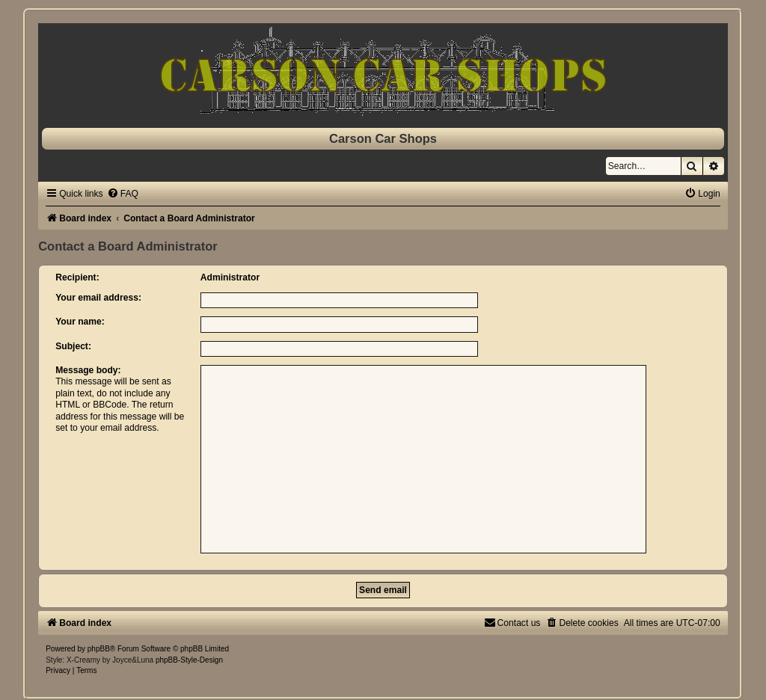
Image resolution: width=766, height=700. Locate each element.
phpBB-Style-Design (189, 660)
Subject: (73, 346)
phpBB (99, 649)
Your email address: (98, 298)
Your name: (80, 322)
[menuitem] (123, 194)
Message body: (88, 370)
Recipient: (77, 277)
